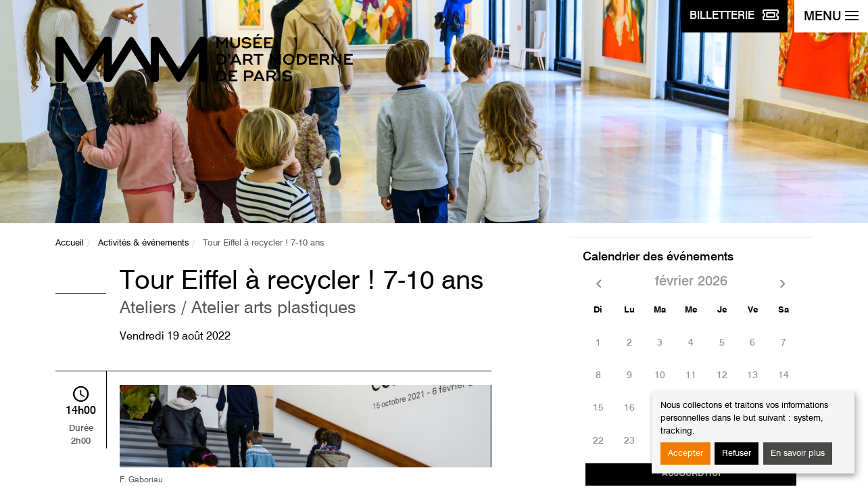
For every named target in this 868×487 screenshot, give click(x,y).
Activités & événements (143, 243)
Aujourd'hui (691, 474)
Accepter (685, 454)
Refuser (737, 454)
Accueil (70, 243)
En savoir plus (798, 454)
